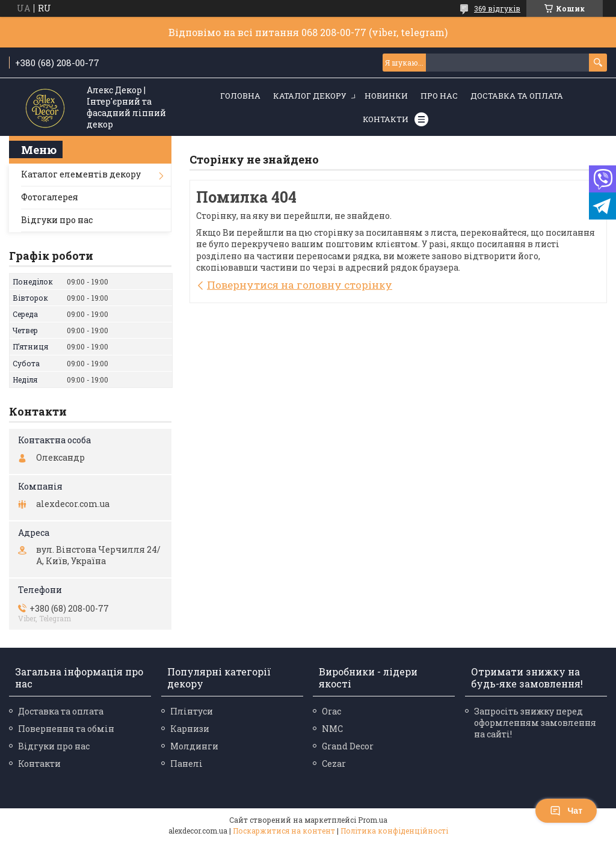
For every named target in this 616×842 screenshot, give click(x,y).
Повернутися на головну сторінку (300, 285)
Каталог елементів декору (81, 174)
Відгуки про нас (57, 220)
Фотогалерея (50, 197)
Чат (566, 811)
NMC (332, 729)
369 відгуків (497, 8)
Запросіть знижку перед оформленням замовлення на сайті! (535, 723)
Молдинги (194, 746)
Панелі (186, 764)
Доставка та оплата (517, 96)
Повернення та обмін (66, 729)
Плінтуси (192, 711)
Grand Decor (348, 746)
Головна (240, 96)
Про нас (439, 96)
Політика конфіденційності (394, 831)
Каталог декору (310, 96)
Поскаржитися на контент (284, 831)
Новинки (386, 96)
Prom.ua (373, 820)
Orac (331, 711)
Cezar (334, 764)
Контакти (386, 119)
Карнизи (190, 729)
